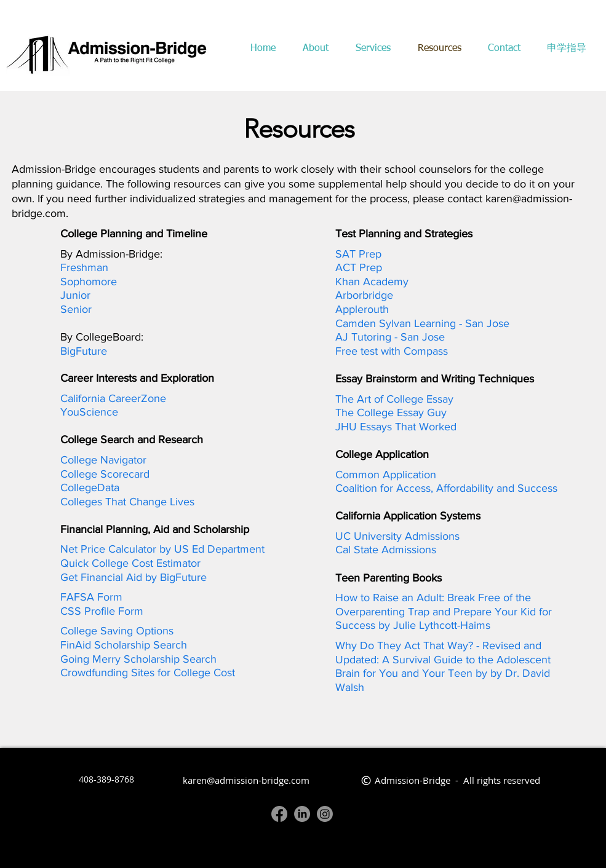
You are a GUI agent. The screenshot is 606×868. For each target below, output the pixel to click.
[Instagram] (325, 814)
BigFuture (84, 351)
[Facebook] (279, 814)
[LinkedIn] (302, 814)
